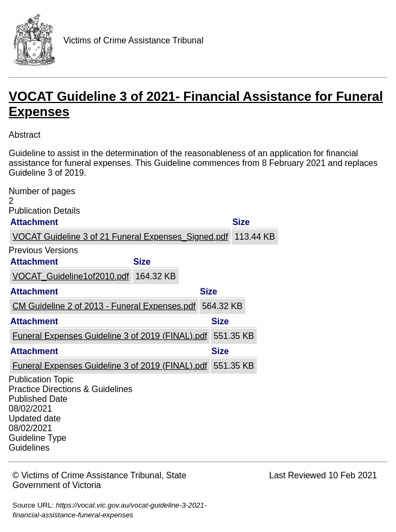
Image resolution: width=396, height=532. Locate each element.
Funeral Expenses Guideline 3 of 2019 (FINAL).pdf (110, 336)
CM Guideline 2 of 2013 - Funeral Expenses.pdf (104, 306)
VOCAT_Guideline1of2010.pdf (71, 276)
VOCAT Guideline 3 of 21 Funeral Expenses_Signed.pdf (120, 237)
